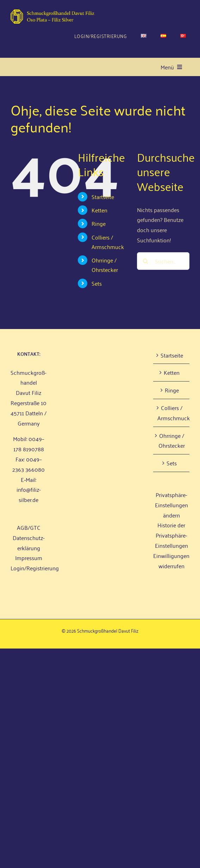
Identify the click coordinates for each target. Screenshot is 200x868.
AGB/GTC (29, 527)
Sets (97, 283)
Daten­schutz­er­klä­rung (29, 543)
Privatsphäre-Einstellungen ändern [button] (171, 505)
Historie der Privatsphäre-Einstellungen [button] (171, 535)
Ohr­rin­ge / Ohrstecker (105, 265)
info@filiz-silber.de (29, 494)
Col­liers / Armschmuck (108, 242)
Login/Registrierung (35, 568)
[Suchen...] (163, 261)
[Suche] (146, 261)
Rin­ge (99, 223)
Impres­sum (29, 558)
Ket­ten (99, 210)
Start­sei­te (103, 197)
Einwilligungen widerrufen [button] (171, 561)
